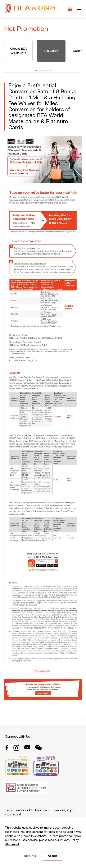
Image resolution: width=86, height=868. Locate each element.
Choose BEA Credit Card (18, 51)
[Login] (70, 9)
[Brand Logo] (30, 9)
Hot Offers (51, 51)
